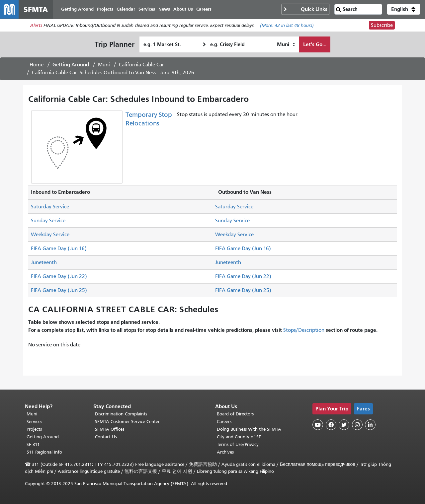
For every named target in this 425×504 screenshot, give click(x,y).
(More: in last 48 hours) (287, 25)
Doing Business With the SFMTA (249, 429)
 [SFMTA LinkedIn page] (370, 425)
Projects (34, 429)
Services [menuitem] (147, 9)
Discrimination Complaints (121, 414)
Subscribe (382, 25)
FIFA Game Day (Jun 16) (59, 249)
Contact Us (106, 437)
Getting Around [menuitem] (77, 9)
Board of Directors (235, 414)
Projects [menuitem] (105, 9)
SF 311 (33, 444)
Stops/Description (304, 330)
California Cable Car (141, 65)
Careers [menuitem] (204, 9)
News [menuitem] (164, 9)
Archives (225, 452)
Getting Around (71, 65)
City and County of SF (239, 437)
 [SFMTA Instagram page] (357, 425)
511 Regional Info (44, 452)
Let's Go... (315, 44)
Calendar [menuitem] (126, 9)
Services (34, 422)
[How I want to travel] (286, 44)
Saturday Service (50, 207)
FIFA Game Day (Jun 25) (59, 290)
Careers (224, 422)
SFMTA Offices (110, 429)
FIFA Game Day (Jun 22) (59, 276)
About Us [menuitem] (183, 9)
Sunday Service (48, 221)
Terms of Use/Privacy (238, 444)
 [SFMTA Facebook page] (331, 425)
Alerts (36, 25)
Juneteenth (44, 262)
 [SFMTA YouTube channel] (318, 425)
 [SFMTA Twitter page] (344, 425)
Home (37, 65)
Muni (104, 65)
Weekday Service (50, 235)
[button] (404, 9)
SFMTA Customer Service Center (127, 422)
